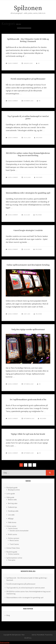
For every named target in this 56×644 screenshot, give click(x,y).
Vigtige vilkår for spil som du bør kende (28, 434)
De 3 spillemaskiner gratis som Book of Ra (28, 400)
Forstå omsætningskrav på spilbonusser (28, 79)
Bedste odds (12, 500)
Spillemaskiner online (14, 558)
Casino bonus (13, 528)
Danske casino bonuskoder (19, 531)
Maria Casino (14, 540)
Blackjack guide (12, 488)
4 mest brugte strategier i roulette (28, 230)
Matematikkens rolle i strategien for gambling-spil (28, 193)
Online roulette (14, 554)
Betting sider (13, 503)
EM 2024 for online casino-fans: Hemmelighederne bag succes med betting (28, 154)
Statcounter (5, 642)
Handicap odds (13, 511)
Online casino (11, 526)
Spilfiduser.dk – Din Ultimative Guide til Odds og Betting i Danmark (28, 40)
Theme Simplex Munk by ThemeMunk (33, 635)
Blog (8, 615)
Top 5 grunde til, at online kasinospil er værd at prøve (28, 117)
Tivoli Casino (14, 544)
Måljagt (11, 519)
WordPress (28, 638)
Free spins (12, 560)
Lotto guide (11, 494)
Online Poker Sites (13, 548)
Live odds (11, 515)
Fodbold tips (13, 507)
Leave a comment (13, 63)
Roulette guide (12, 552)
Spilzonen (28, 8)
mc (39, 63)
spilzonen (39, 138)
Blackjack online (14, 490)
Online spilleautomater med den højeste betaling (28, 265)
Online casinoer (14, 538)
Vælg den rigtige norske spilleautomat (28, 329)
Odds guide (10, 497)
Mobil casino (13, 534)
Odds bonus (12, 522)
